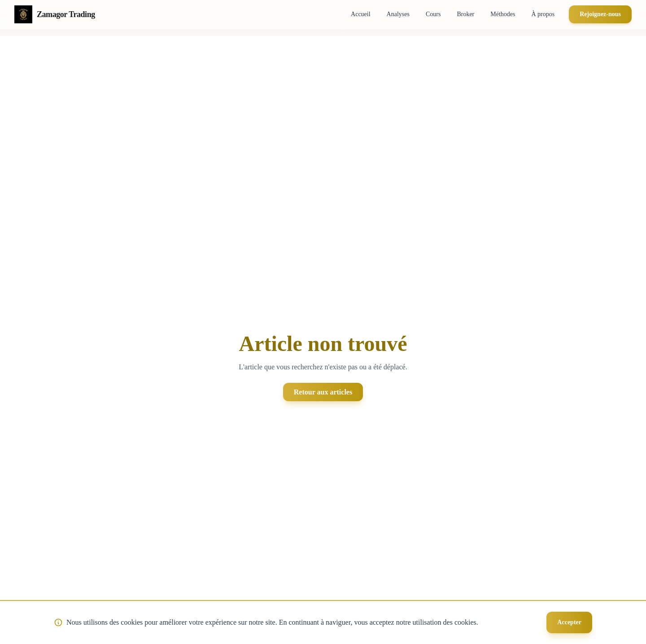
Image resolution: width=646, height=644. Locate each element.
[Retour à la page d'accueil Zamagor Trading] (55, 14)
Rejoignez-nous (600, 14)
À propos (543, 14)
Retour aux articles (323, 392)
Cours (433, 14)
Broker (465, 14)
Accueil (361, 14)
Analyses (398, 14)
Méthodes (503, 14)
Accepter (569, 622)
